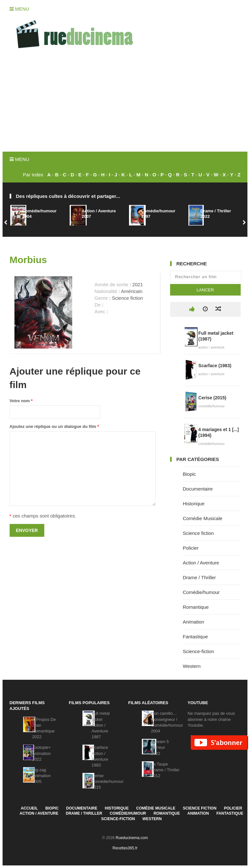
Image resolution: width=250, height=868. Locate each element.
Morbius (28, 260)
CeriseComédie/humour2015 (108, 781)
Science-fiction (199, 651)
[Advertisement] (125, 103)
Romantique (196, 607)
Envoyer (27, 530)
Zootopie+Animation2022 (41, 753)
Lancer (205, 290)
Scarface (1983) (215, 366)
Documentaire (198, 489)
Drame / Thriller (199, 577)
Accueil (29, 808)
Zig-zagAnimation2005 (41, 776)
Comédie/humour (201, 592)
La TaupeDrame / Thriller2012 (165, 770)
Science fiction (198, 533)
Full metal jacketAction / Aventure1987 (100, 725)
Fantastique (195, 637)
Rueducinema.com (132, 838)
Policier (191, 548)
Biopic (190, 474)
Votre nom (21, 401)
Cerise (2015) (212, 398)
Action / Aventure (201, 563)
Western (192, 666)
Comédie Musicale (203, 518)
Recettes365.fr (125, 848)
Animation (194, 622)
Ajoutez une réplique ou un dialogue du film (54, 426)
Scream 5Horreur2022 (160, 747)
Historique (194, 504)
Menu (19, 9)
